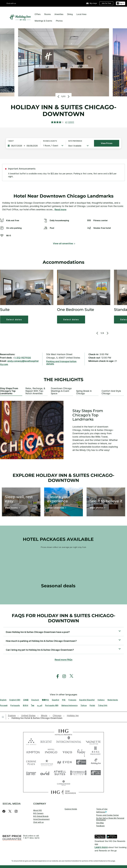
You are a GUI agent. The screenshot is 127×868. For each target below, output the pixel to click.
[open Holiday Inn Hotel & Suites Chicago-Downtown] (36, 718)
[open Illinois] (44, 716)
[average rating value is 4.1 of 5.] (60, 122)
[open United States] (28, 716)
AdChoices (102, 812)
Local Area (81, 14)
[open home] (4, 717)
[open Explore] (13, 716)
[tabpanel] (63, 430)
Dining (70, 14)
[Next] (68, 96)
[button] (14, 320)
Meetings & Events (43, 21)
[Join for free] (106, 3)
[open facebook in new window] (56, 676)
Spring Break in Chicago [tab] (84, 392)
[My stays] (92, 3)
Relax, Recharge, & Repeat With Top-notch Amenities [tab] (35, 391)
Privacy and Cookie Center (108, 815)
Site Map (100, 823)
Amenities (59, 14)
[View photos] (97, 508)
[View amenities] (56, 508)
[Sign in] (121, 3)
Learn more (101, 847)
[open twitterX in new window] (70, 676)
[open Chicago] (57, 716)
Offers (38, 14)
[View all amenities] (64, 244)
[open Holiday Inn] (73, 716)
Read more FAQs (64, 660)
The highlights (64, 380)
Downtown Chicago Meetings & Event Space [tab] (61, 391)
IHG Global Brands (41, 816)
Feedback (100, 826)
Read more (60, 209)
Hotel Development (41, 819)
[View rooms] (12, 508)
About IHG (38, 810)
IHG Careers (38, 813)
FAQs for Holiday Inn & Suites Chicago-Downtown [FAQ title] (64, 618)
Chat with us (11, 3)
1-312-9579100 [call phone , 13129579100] (23, 358)
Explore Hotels (71, 809)
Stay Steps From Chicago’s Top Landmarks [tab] (9, 391)
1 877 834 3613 (31, 838)
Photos (59, 21)
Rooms (48, 14)
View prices (107, 143)
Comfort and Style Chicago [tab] (111, 392)
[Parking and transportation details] (63, 363)
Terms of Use (102, 809)
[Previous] (59, 96)
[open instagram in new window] (63, 676)
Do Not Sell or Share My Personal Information (110, 819)
